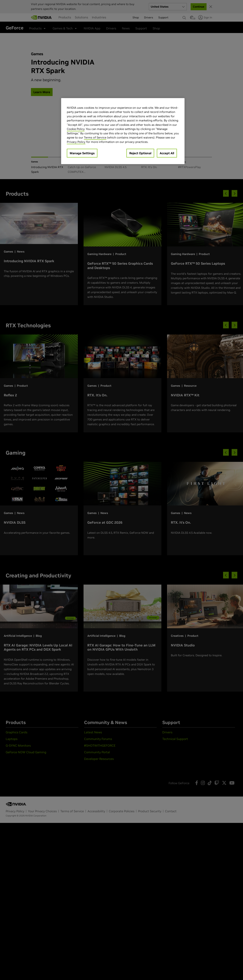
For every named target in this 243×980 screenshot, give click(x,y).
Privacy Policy (76, 142)
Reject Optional (140, 153)
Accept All (167, 153)
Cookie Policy (76, 129)
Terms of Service (95, 137)
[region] (123, 131)
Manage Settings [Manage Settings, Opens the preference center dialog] (82, 153)
